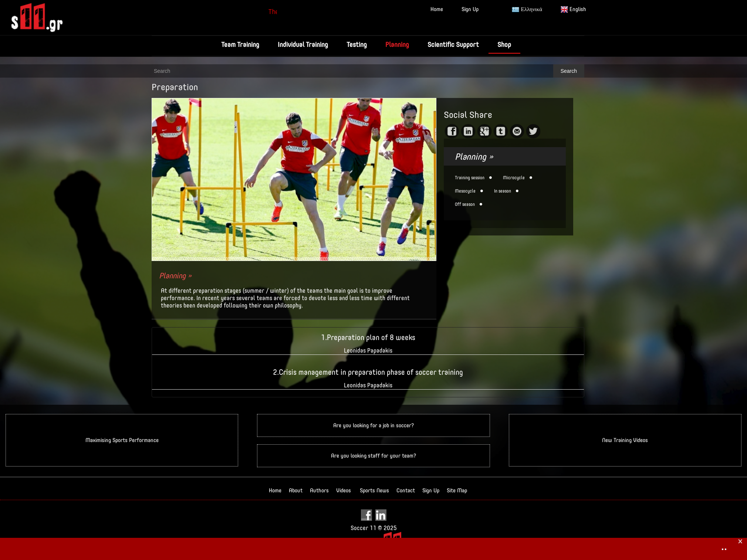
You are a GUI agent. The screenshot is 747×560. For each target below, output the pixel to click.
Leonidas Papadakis (368, 351)
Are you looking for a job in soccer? (373, 425)
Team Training (240, 45)
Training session (470, 178)
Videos (344, 490)
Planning (397, 45)
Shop (504, 45)
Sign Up (470, 9)
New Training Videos (625, 440)
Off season (465, 204)
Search (569, 71)
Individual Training (303, 45)
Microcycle (514, 178)
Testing (357, 45)
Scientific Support (453, 45)
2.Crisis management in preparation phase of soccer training (368, 372)
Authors (319, 490)
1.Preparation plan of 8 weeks (368, 337)
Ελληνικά (527, 10)
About (296, 490)
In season (503, 191)
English (573, 10)
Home (437, 9)
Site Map (457, 490)
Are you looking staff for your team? (373, 456)
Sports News (374, 490)
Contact (406, 490)
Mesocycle (465, 191)
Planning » (175, 276)
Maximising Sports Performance (122, 440)
